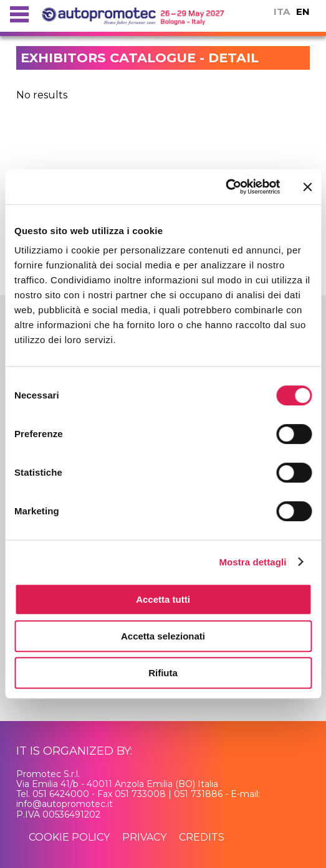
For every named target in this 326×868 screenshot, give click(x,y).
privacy (144, 837)
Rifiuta (163, 673)
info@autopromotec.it (65, 804)
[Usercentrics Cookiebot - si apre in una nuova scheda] (225, 187)
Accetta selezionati (163, 636)
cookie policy (69, 837)
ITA (282, 12)
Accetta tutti (163, 599)
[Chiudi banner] (307, 187)
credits (202, 837)
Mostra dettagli (252, 562)
